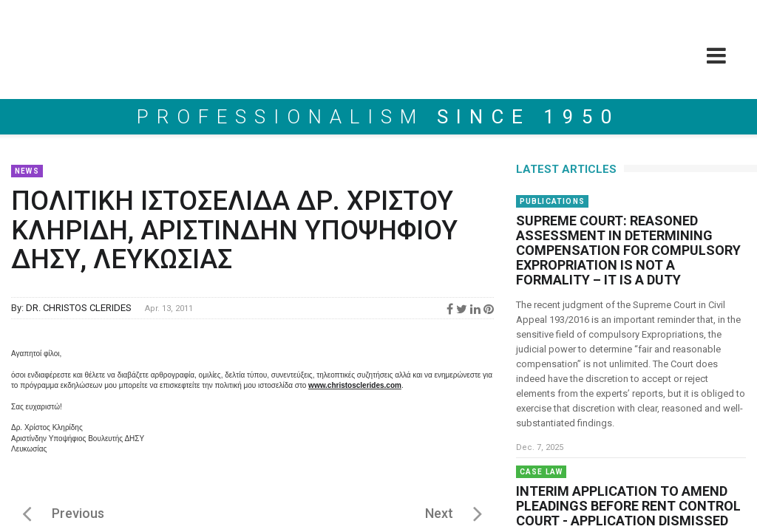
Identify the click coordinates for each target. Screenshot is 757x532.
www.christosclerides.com (355, 385)
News (27, 171)
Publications (552, 201)
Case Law (542, 472)
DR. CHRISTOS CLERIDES (79, 308)
